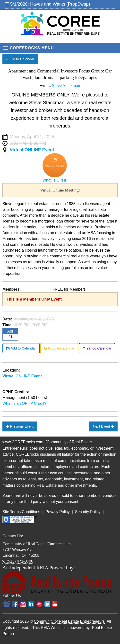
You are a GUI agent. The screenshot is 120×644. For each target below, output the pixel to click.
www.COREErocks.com (23, 442)
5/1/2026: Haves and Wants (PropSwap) (47, 4)
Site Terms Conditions (21, 512)
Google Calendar (59, 348)
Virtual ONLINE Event (32, 150)
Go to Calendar (20, 59)
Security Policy (88, 512)
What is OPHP (55, 180)
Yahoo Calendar (97, 348)
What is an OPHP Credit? (24, 403)
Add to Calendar (21, 348)
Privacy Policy (58, 512)
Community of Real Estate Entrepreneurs (69, 621)
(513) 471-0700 (18, 561)
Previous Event (20, 426)
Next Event (103, 426)
